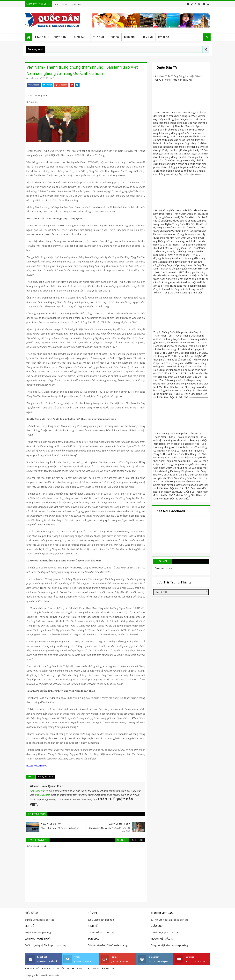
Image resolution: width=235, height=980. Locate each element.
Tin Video (79, 969)
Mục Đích (130, 37)
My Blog (164, 37)
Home (57, 4)
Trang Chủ (42, 37)
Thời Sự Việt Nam (45, 777)
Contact (77, 4)
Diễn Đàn (80, 37)
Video (115, 37)
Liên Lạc (147, 37)
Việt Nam (60, 37)
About (66, 4)
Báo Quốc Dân (38, 791)
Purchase (109, 969)
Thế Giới (99, 37)
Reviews (94, 969)
